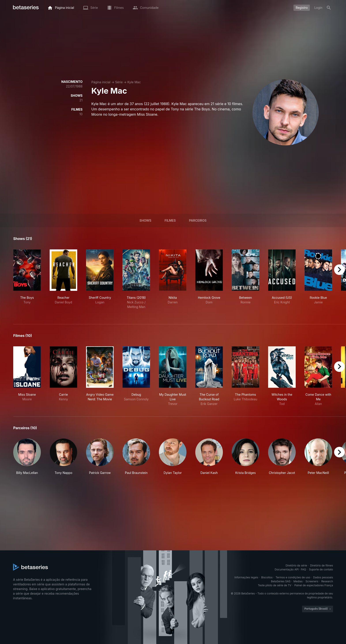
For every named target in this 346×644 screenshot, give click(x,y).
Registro (302, 8)
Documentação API (287, 569)
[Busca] (329, 8)
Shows (145, 220)
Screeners (312, 581)
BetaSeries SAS (281, 581)
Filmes (170, 220)
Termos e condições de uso (293, 577)
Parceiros (198, 220)
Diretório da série (296, 565)
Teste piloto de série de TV (275, 585)
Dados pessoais (323, 577)
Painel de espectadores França (314, 585)
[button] (27, 457)
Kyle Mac (134, 82)
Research (327, 581)
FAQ (304, 569)
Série (119, 82)
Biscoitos (267, 577)
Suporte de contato (321, 569)
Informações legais (246, 577)
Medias (298, 581)
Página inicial (101, 82)
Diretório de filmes (322, 565)
